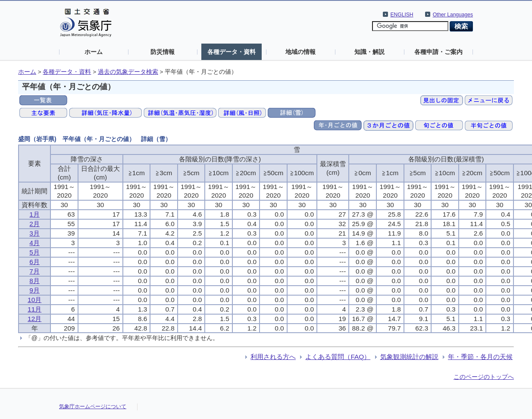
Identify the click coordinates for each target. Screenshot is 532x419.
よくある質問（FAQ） (338, 357)
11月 (34, 309)
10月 (34, 300)
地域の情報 (300, 52)
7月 (34, 271)
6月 (34, 262)
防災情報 (163, 52)
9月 (34, 290)
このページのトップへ (484, 377)
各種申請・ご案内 (438, 52)
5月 (34, 252)
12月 (34, 319)
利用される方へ (273, 357)
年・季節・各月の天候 (480, 357)
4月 (34, 243)
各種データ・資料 (232, 52)
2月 (34, 224)
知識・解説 (369, 52)
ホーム (94, 52)
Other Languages (453, 15)
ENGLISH (402, 15)
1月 (34, 214)
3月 (34, 233)
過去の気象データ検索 (128, 72)
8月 (34, 281)
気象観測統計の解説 (409, 357)
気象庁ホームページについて (93, 406)
